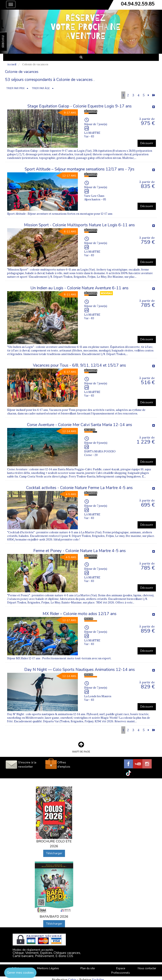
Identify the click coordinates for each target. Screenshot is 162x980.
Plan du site (88, 968)
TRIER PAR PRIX (15, 88)
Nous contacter (147, 968)
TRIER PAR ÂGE (41, 88)
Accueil (12, 64)
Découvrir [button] (147, 143)
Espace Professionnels (121, 971)
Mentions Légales (48, 968)
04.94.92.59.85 (138, 4)
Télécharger (54, 853)
